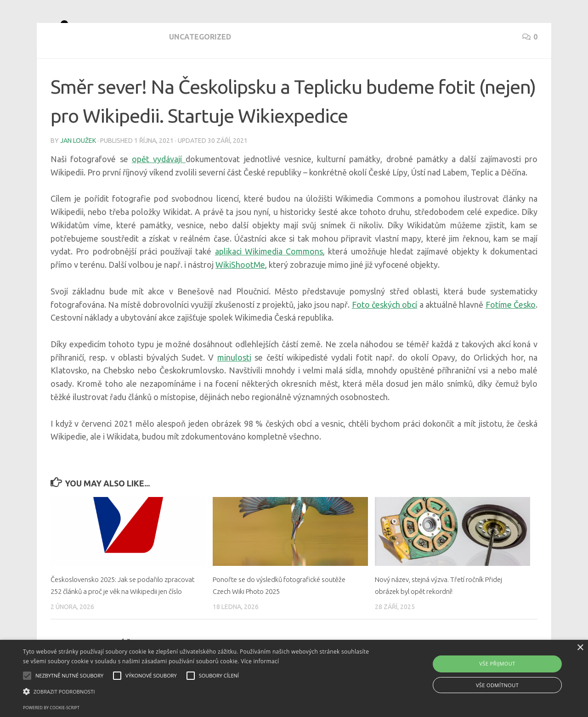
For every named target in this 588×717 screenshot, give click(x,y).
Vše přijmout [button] (497, 663)
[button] (199, 692)
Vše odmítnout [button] (497, 685)
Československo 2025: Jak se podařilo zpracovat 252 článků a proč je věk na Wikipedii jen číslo (116, 624)
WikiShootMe (240, 298)
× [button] (580, 648)
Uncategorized (82, 78)
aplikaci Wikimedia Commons (269, 284)
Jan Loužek (78, 174)
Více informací (260, 661)
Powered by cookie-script (51, 708)
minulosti (234, 390)
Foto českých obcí (385, 338)
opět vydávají (159, 192)
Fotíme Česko (511, 338)
